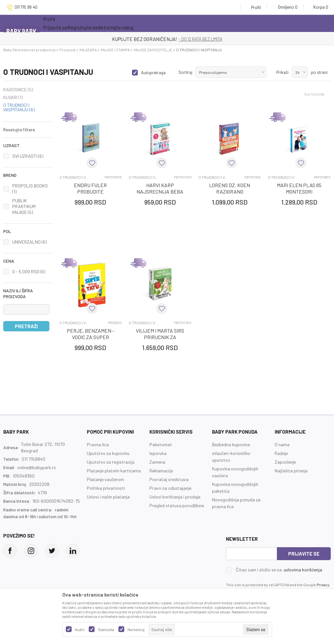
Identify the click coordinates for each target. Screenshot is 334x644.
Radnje (281, 453)
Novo (127, 23)
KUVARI (13, 97)
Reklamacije (161, 471)
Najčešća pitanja (291, 471)
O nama (282, 444)
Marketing (136, 629)
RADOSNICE (18, 90)
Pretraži (26, 326)
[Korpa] (319, 7)
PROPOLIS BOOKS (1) (30, 189)
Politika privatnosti (106, 488)
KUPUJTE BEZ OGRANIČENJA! (145, 39)
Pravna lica (98, 444)
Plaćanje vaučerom (105, 479)
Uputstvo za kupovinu (108, 453)
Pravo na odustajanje (170, 488)
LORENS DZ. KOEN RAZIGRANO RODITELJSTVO (230, 191)
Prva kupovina (196, 23)
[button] (28, 130)
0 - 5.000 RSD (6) (29, 272)
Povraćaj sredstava (169, 479)
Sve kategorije (64, 23)
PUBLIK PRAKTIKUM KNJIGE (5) (24, 206)
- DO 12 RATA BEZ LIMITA (201, 39)
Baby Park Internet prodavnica (29, 50)
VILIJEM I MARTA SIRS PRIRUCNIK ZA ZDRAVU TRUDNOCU (160, 337)
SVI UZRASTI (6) (28, 156)
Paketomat (161, 444)
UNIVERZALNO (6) (30, 242)
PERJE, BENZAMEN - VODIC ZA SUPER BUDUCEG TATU (91, 337)
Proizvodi (67, 50)
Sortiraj (185, 72)
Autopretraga (153, 73)
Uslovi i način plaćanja (108, 497)
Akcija (99, 23)
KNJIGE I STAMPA (115, 50)
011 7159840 (33, 459)
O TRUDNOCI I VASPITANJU (19, 107)
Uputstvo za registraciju (111, 462)
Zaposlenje (285, 462)
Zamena (157, 462)
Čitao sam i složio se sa (279, 570)
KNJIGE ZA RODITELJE (153, 50)
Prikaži (282, 72)
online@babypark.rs (36, 467)
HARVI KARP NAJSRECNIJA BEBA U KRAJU (160, 191)
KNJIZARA (88, 50)
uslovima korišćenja (303, 570)
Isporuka (158, 453)
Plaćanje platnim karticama (114, 471)
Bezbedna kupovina (231, 444)
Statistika (106, 629)
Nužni (80, 629)
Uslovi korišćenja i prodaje (175, 497)
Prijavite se (304, 554)
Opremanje (156, 23)
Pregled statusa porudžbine (177, 505)
